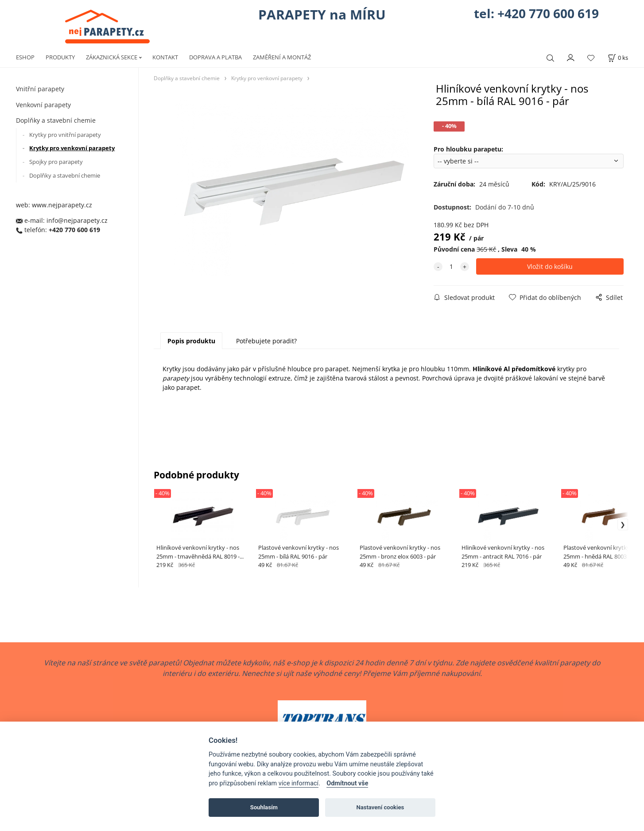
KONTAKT (165, 57)
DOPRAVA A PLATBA (215, 57)
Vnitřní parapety (40, 89)
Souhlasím (264, 807)
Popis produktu (191, 341)
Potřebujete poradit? (266, 341)
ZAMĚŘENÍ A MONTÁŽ (282, 57)
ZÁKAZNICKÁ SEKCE (112, 57)
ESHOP (25, 57)
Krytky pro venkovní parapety (72, 148)
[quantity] (451, 266)
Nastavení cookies (380, 807)
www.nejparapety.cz (62, 205)
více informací (299, 783)
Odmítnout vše (347, 783)
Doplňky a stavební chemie (56, 120)
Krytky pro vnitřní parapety (65, 135)
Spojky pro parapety (56, 162)
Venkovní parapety (43, 105)
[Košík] (618, 58)
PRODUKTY (60, 57)
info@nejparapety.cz (77, 220)
